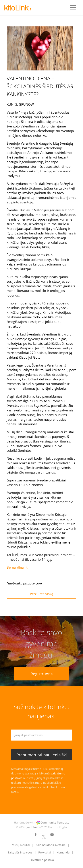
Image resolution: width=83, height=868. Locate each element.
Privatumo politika (42, 860)
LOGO (18, 8)
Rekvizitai (44, 852)
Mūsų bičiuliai (21, 845)
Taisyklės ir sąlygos (20, 852)
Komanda (63, 852)
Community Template (55, 822)
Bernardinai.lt (17, 567)
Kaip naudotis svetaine (51, 845)
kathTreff (33, 827)
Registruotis (42, 674)
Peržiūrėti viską (41, 594)
